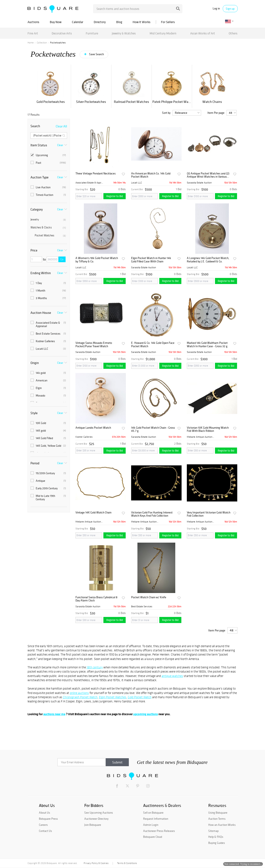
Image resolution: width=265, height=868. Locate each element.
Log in (216, 9)
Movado (48, 395)
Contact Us (45, 831)
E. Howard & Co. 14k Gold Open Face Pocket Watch (153, 345)
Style (34, 413)
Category (37, 209)
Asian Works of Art (203, 33)
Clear (60, 145)
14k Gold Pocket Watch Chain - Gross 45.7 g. (153, 429)
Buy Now (56, 22)
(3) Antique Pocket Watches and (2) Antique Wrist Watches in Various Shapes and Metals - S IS (208, 175)
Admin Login (151, 825)
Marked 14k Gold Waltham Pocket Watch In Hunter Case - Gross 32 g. (208, 345)
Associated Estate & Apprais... (89, 183)
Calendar (78, 22)
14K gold (48, 431)
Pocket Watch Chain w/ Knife (149, 597)
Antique (48, 481)
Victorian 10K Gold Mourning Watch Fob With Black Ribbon (208, 429)
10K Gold (48, 423)
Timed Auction (48, 195)
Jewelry (48, 220)
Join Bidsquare (93, 825)
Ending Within (41, 273)
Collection (42, 43)
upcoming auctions (146, 714)
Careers (43, 825)
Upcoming (48, 155)
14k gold (48, 373)
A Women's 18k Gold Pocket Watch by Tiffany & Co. (97, 260)
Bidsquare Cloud (153, 837)
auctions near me (54, 714)
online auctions (79, 693)
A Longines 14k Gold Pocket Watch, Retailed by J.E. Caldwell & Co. (208, 260)
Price (34, 250)
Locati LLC (48, 349)
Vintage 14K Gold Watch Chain (93, 513)
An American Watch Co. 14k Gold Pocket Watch (151, 175)
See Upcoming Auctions (99, 813)
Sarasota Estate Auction (199, 183)
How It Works (142, 22)
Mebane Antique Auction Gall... (201, 437)
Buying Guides (217, 843)
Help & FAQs (216, 837)
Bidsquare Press (48, 819)
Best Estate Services (48, 334)
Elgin (48, 388)
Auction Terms (217, 819)
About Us (44, 813)
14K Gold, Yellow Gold (48, 446)
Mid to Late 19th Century (48, 497)
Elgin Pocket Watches (113, 697)
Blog (119, 22)
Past (48, 163)
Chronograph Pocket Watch (80, 697)
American (48, 380)
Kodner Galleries (48, 341)
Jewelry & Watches (124, 33)
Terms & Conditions (127, 863)
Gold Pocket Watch (140, 697)
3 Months (48, 298)
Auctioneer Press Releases (159, 831)
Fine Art (33, 33)
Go (62, 259)
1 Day (48, 283)
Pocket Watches (50, 236)
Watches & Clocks (48, 228)
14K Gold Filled (48, 438)
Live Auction (48, 187)
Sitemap (213, 831)
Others (233, 33)
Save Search (96, 54)
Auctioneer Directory (96, 819)
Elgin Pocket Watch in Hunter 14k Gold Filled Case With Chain (151, 260)
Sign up (230, 9)
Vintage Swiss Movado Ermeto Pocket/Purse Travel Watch (94, 345)
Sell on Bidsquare (153, 813)
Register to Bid (115, 196)
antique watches (172, 676)
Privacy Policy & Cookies (96, 863)
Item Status (39, 145)
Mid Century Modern (163, 33)
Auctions (33, 22)
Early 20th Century (48, 488)
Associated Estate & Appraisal (48, 324)
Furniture (92, 33)
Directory (100, 22)
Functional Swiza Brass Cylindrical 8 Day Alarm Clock (96, 599)
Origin (35, 363)
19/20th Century (48, 473)
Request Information (156, 819)
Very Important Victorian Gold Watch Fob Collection (209, 514)
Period (35, 463)
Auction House (41, 313)
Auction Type (40, 177)
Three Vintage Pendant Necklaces (96, 173)
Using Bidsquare (218, 813)
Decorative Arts (62, 33)
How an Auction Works (222, 825)
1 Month (48, 291)
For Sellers (168, 22)
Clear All (61, 126)
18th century (95, 667)
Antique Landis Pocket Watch (93, 428)
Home (31, 43)
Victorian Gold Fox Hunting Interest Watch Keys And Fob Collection (152, 514)
